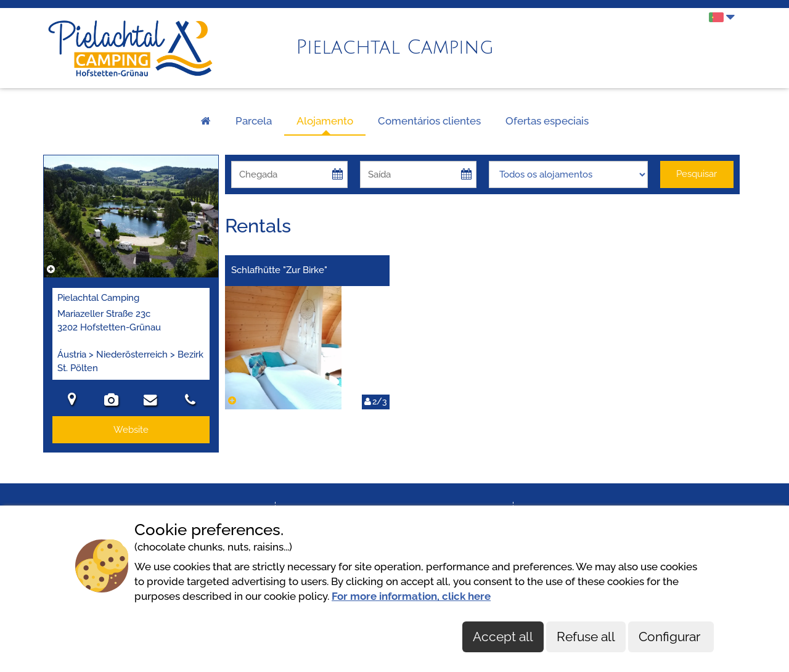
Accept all (503, 637)
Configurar (671, 637)
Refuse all (586, 637)
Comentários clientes (429, 121)
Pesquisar (697, 174)
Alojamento (325, 121)
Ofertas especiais (547, 121)
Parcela (254, 121)
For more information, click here (411, 596)
